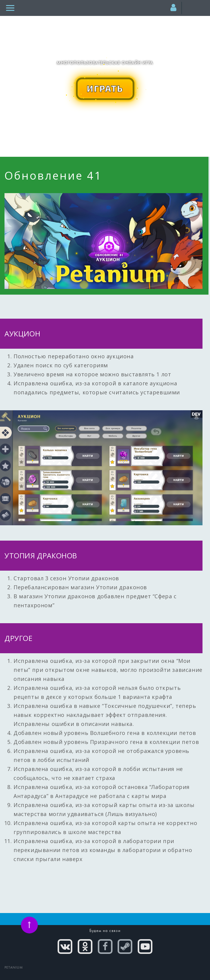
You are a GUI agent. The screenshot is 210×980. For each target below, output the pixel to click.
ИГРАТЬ (105, 88)
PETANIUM (14, 968)
